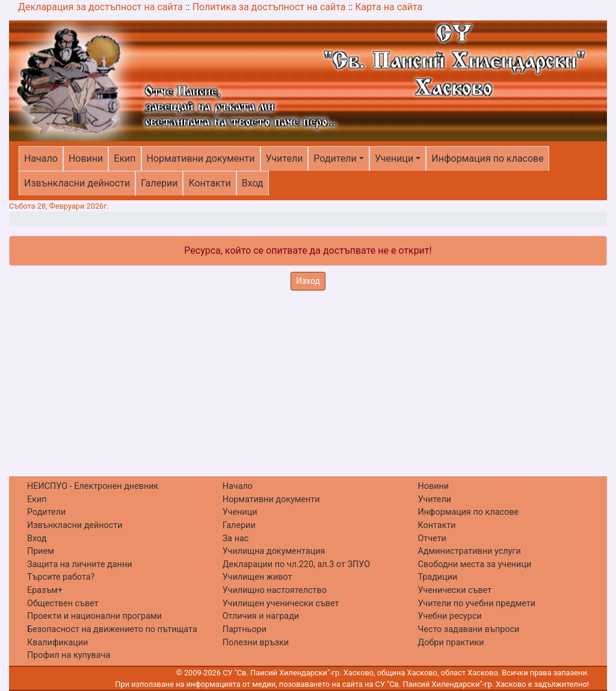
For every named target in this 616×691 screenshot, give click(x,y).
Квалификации (57, 643)
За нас (236, 539)
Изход (308, 281)
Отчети (432, 539)
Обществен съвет (63, 603)
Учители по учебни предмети (476, 603)
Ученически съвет (454, 590)
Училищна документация (274, 551)
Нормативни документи (201, 158)
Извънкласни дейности (77, 183)
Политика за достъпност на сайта (269, 7)
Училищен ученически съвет (281, 603)
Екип (125, 158)
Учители (285, 158)
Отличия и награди (261, 616)
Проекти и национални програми (94, 616)
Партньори (245, 629)
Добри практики (451, 643)
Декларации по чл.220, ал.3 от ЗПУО (296, 564)
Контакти (209, 183)
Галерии (159, 183)
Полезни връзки (256, 643)
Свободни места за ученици (474, 564)
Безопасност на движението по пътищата (112, 629)
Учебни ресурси (449, 616)
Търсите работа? (61, 577)
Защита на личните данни (80, 564)
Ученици (394, 158)
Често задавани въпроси (468, 629)
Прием (41, 551)
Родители (335, 158)
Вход (253, 183)
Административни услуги (469, 551)
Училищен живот (257, 577)
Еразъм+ (45, 590)
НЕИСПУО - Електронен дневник (93, 486)
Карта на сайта (389, 7)
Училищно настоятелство (275, 590)
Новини (86, 158)
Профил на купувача (69, 655)
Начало (41, 158)
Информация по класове (487, 158)
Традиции (437, 577)
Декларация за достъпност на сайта (100, 7)
